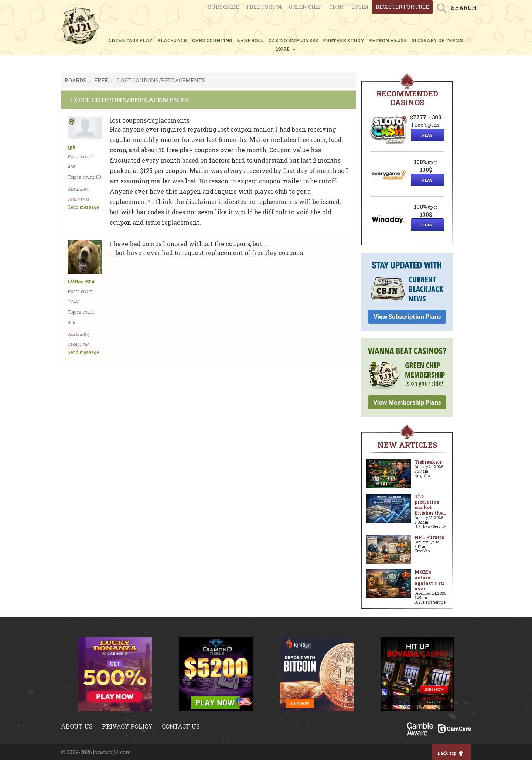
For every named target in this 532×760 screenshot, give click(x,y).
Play (427, 135)
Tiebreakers (428, 462)
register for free (402, 7)
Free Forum (264, 7)
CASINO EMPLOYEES (293, 40)
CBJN (337, 7)
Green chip (305, 7)
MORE (285, 49)
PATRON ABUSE (388, 40)
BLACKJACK (172, 40)
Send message (83, 207)
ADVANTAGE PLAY (130, 40)
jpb (71, 147)
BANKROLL (250, 40)
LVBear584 (81, 282)
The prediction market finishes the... (430, 505)
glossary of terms (437, 40)
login (360, 7)
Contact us (181, 726)
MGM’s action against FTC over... (429, 580)
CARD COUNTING (212, 40)
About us (77, 726)
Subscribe (224, 7)
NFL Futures (429, 537)
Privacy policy (127, 726)
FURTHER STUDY (344, 40)
